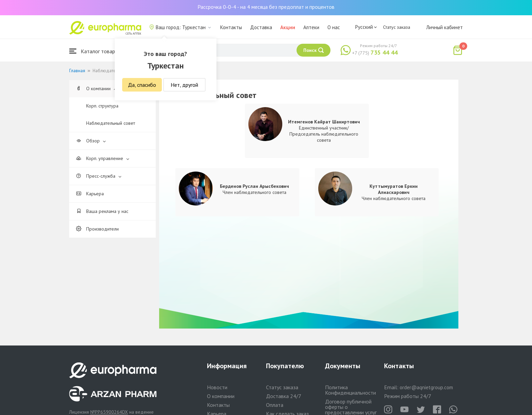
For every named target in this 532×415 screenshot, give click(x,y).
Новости (217, 387)
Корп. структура (102, 106)
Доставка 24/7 (284, 396)
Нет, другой (184, 85)
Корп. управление (103, 158)
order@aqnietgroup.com (426, 387)
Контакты (231, 27)
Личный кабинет (444, 27)
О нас (334, 27)
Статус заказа (397, 27)
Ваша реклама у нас (102, 211)
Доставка (261, 27)
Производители (97, 229)
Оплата (275, 405)
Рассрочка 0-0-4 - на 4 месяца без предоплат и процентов (266, 7)
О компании (96, 88)
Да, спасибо (142, 85)
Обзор (91, 141)
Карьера (90, 194)
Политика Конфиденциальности (350, 390)
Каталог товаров (95, 51)
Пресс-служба (99, 176)
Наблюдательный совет (111, 123)
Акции (288, 27)
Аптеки (311, 27)
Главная (77, 71)
